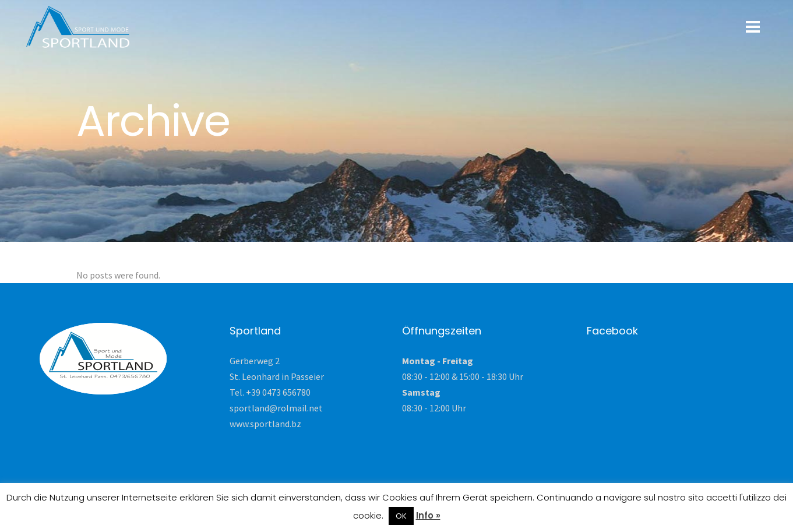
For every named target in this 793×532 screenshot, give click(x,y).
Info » (428, 515)
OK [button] (401, 516)
